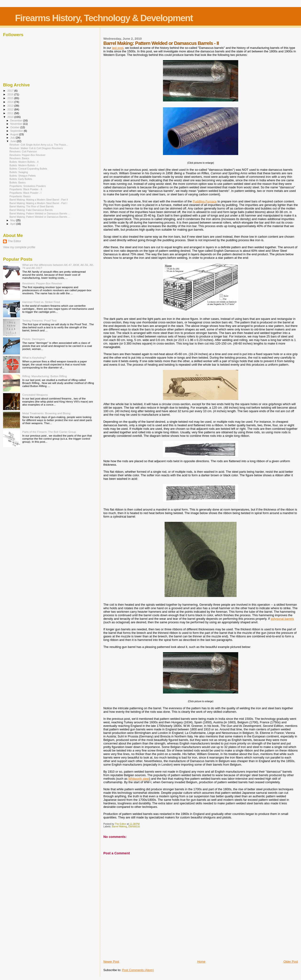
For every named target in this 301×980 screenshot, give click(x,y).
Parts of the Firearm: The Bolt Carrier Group (49, 432)
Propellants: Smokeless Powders (28, 186)
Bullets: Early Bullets (21, 179)
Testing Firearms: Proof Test (40, 320)
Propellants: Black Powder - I (25, 193)
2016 (11, 94)
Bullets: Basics (18, 182)
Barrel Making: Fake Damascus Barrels (31, 210)
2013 (11, 106)
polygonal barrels (282, 619)
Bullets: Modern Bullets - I (24, 165)
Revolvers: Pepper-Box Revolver (27, 155)
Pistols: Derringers (34, 339)
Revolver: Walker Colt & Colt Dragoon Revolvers (36, 148)
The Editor (14, 241)
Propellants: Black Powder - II (26, 189)
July (13, 138)
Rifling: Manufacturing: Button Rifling (45, 376)
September (17, 131)
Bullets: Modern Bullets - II (24, 162)
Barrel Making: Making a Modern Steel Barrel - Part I (38, 203)
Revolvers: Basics (19, 158)
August (15, 134)
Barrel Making (119, 827)
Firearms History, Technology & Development (104, 18)
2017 (11, 91)
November (17, 124)
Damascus (134, 827)
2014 (11, 102)
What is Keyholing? (34, 358)
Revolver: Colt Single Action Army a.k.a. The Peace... (39, 145)
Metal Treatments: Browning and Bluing (46, 413)
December (17, 120)
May (13, 220)
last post (118, 48)
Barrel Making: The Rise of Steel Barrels (32, 206)
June (14, 141)
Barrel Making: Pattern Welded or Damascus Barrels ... (40, 213)
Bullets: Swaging (19, 172)
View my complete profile (19, 247)
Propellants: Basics (20, 196)
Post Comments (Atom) (138, 970)
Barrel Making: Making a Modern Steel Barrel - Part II (39, 200)
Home (201, 962)
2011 (11, 113)
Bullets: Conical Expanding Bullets (28, 169)
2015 (11, 98)
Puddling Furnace (205, 201)
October (15, 127)
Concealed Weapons (35, 395)
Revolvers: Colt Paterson (23, 151)
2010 (11, 117)
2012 (11, 109)
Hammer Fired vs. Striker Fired (41, 302)
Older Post (291, 962)
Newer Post (111, 962)
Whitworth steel (139, 779)
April (13, 224)
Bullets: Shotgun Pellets (23, 176)
